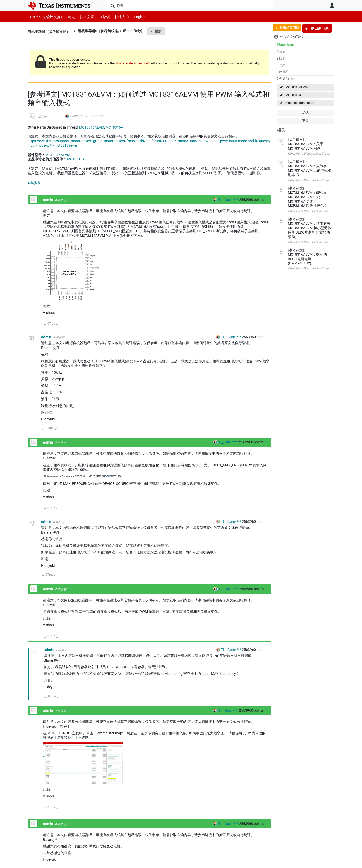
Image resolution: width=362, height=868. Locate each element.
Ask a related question (132, 63)
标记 (305, 113)
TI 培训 (100, 17)
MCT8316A (293, 95)
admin (42, 117)
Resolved (286, 45)
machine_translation (300, 103)
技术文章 (83, 17)
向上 (45, 325)
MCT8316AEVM (297, 87)
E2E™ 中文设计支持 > (45, 17)
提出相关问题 (287, 28)
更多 (161, 31)
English (134, 17)
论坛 (69, 17)
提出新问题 (319, 28)
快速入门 (117, 17)
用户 (332, 5)
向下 (57, 325)
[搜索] (190, 6)
